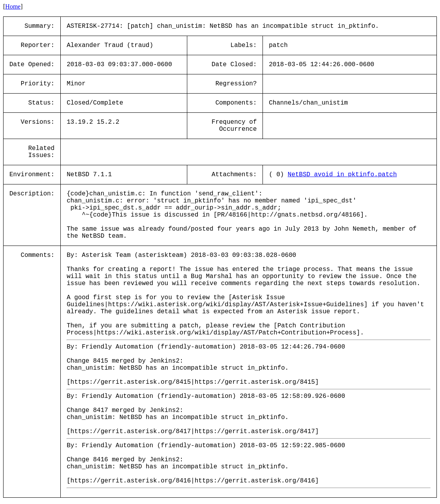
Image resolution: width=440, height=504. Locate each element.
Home (13, 6)
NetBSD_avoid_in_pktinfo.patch (342, 175)
